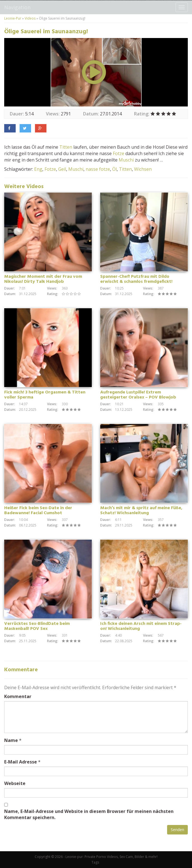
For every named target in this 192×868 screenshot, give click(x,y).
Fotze (119, 153)
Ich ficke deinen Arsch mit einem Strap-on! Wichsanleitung (141, 626)
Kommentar (18, 696)
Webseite (15, 783)
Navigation (17, 7)
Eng (38, 169)
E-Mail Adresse (21, 762)
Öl (114, 169)
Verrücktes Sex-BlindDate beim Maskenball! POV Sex (37, 626)
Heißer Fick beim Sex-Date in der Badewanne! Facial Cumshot (38, 511)
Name (11, 740)
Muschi (126, 160)
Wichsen (143, 169)
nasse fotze (98, 169)
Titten (66, 147)
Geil (62, 169)
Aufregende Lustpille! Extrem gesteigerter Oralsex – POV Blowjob (138, 395)
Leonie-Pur (13, 18)
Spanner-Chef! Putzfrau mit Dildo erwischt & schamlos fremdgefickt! (136, 279)
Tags (95, 862)
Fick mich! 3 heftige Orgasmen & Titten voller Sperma (45, 395)
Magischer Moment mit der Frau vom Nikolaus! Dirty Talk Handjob (43, 279)
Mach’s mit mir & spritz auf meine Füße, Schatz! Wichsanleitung (141, 511)
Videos (30, 18)
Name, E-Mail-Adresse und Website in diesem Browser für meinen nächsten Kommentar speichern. (89, 814)
